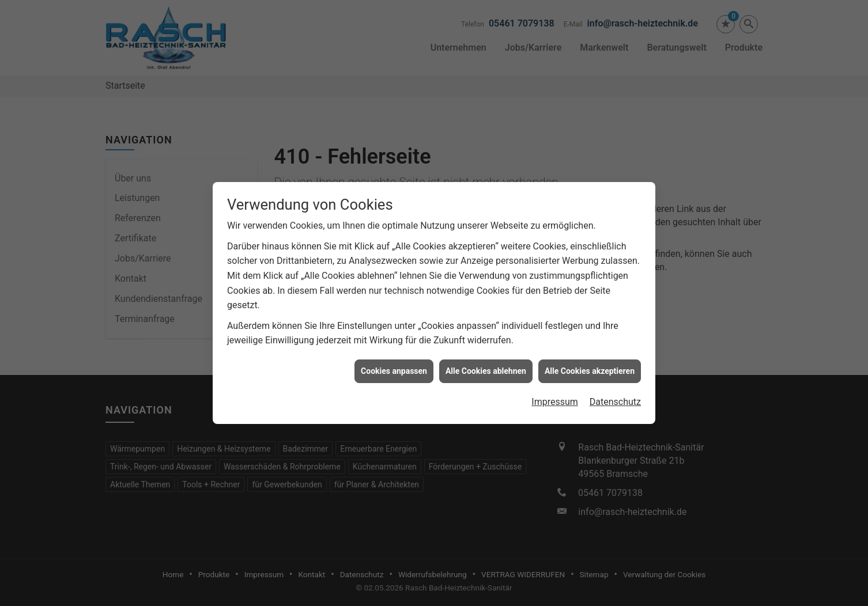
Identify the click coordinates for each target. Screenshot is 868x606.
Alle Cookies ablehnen (486, 369)
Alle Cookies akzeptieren (590, 369)
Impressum (555, 399)
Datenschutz (615, 399)
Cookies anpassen (394, 369)
